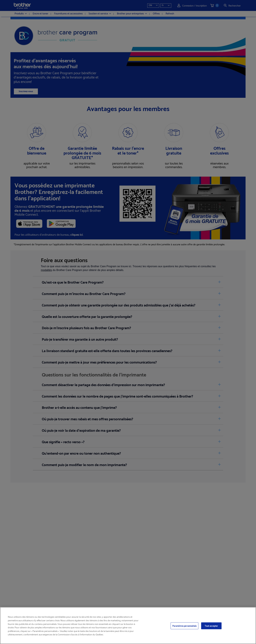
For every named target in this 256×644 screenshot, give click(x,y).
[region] (128, 626)
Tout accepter (211, 626)
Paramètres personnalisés (184, 626)
